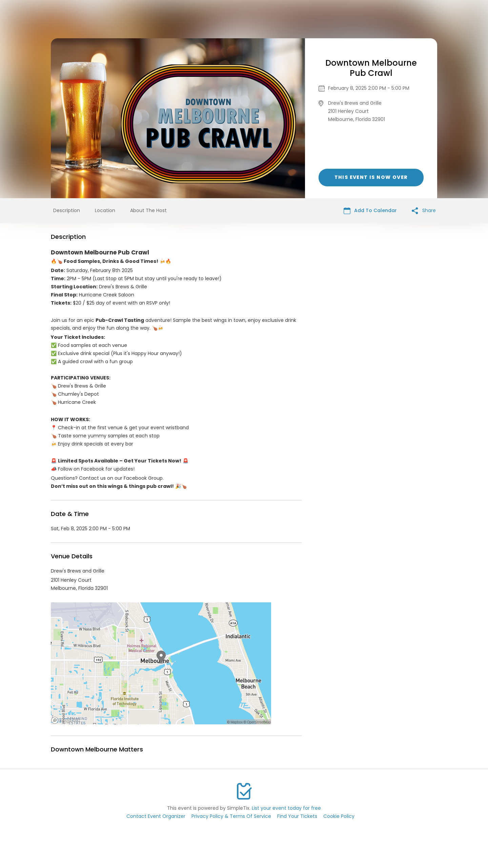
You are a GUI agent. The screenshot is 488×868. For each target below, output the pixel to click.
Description (67, 210)
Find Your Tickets (297, 816)
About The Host (148, 210)
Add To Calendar (370, 211)
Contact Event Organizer (156, 816)
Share (424, 211)
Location (105, 210)
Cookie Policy (339, 816)
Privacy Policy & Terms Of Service (231, 816)
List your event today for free (286, 808)
